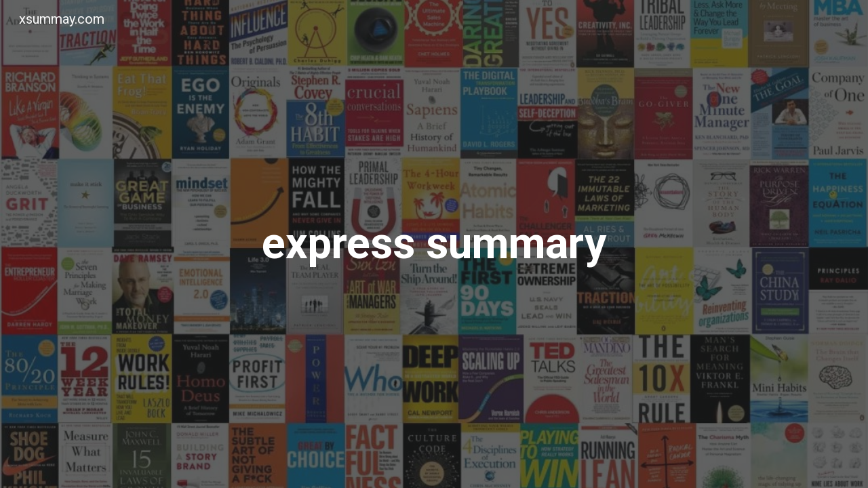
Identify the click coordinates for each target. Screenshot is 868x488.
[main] (434, 244)
